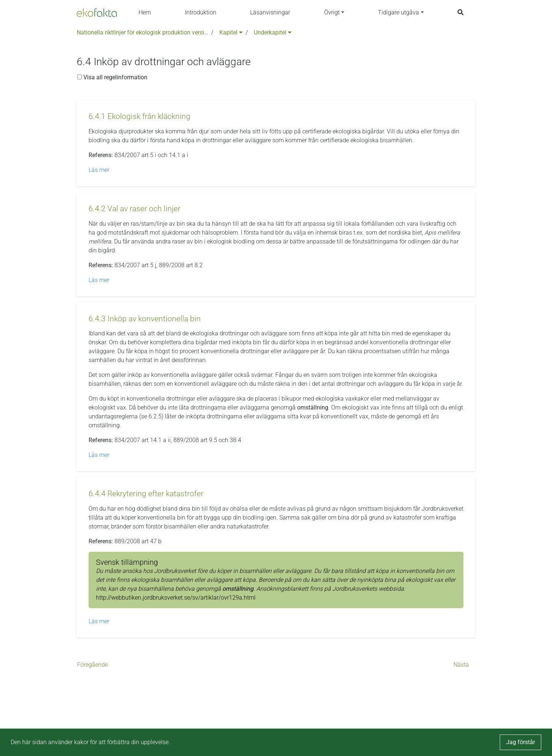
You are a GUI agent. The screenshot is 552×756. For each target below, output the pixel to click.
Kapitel (231, 32)
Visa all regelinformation (112, 77)
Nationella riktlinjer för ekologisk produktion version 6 (142, 32)
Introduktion (201, 12)
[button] (139, 117)
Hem (145, 12)
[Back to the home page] (97, 13)
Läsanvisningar (270, 12)
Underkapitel (273, 32)
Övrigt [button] (332, 12)
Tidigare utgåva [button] (398, 12)
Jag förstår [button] (521, 742)
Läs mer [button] (99, 170)
